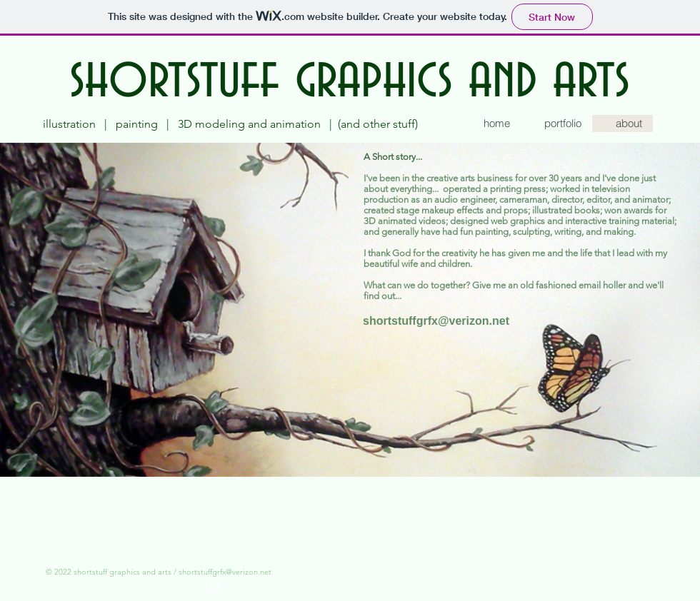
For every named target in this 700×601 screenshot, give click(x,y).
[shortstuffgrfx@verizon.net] (436, 321)
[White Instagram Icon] (212, 586)
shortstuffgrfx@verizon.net (225, 572)
